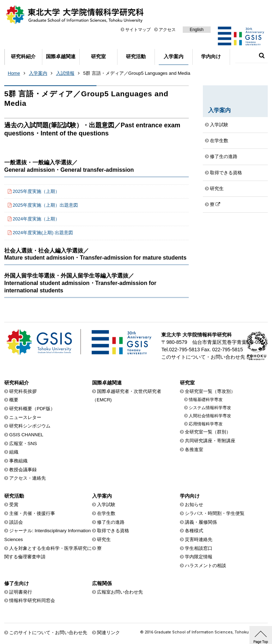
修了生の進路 (224, 156)
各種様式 (194, 531)
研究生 (217, 189)
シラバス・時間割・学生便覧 (215, 513)
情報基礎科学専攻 (206, 400)
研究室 (98, 56)
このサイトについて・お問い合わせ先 (203, 357)
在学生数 (219, 141)
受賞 (14, 505)
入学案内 (174, 56)
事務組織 (18, 461)
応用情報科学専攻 (206, 424)
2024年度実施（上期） (36, 219)
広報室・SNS (23, 443)
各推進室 (194, 449)
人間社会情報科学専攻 (210, 416)
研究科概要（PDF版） (32, 409)
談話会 (16, 522)
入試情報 (65, 73)
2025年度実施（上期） (36, 191)
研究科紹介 (23, 56)
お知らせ (194, 505)
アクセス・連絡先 (28, 478)
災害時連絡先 (199, 539)
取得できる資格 (226, 173)
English (197, 30)
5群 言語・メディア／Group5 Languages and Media (137, 73)
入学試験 (219, 125)
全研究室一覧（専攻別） (210, 391)
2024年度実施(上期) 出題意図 (43, 233)
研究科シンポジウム (30, 426)
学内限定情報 (199, 557)
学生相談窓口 (199, 548)
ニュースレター (25, 417)
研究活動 (136, 56)
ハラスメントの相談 (205, 566)
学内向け (211, 56)
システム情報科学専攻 (210, 408)
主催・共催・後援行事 (32, 513)
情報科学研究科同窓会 (32, 600)
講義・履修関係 (201, 522)
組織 (14, 452)
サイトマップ (138, 30)
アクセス (167, 30)
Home (14, 73)
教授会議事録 (23, 470)
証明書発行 (21, 592)
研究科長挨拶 (23, 391)
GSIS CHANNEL (26, 435)
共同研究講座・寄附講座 (210, 441)
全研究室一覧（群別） (208, 432)
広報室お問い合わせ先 (120, 592)
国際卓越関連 (61, 56)
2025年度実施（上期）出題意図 (45, 205)
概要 (14, 400)
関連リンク (108, 633)
